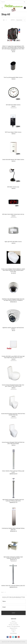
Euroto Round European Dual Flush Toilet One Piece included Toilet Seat (13, 414)
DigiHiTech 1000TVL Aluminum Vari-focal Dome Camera (13, 328)
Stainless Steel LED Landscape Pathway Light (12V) (13, 586)
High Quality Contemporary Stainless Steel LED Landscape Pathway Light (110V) (13, 500)
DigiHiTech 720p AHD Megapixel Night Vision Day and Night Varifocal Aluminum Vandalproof (13, 300)
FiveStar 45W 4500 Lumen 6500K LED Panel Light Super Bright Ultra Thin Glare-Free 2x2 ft (13, 357)
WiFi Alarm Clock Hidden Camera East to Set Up (13, 214)
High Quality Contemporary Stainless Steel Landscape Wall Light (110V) (13, 558)
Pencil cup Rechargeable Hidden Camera (13, 77)
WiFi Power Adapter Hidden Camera (13, 132)
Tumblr (16, 637)
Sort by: (13, 20)
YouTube (19, 637)
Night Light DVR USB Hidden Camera (13, 242)
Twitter (13, 637)
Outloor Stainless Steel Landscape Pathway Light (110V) (13, 472)
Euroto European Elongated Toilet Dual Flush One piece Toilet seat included (13, 443)
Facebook (8, 637)
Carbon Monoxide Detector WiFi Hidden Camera (13, 160)
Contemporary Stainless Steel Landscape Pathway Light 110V (13, 529)
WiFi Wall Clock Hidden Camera (13, 105)
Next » (7, 20)
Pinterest (10, 637)
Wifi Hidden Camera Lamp (13, 187)
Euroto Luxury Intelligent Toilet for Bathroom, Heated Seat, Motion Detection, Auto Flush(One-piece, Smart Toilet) (13, 270)
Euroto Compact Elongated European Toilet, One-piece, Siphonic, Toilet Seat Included (13, 386)
